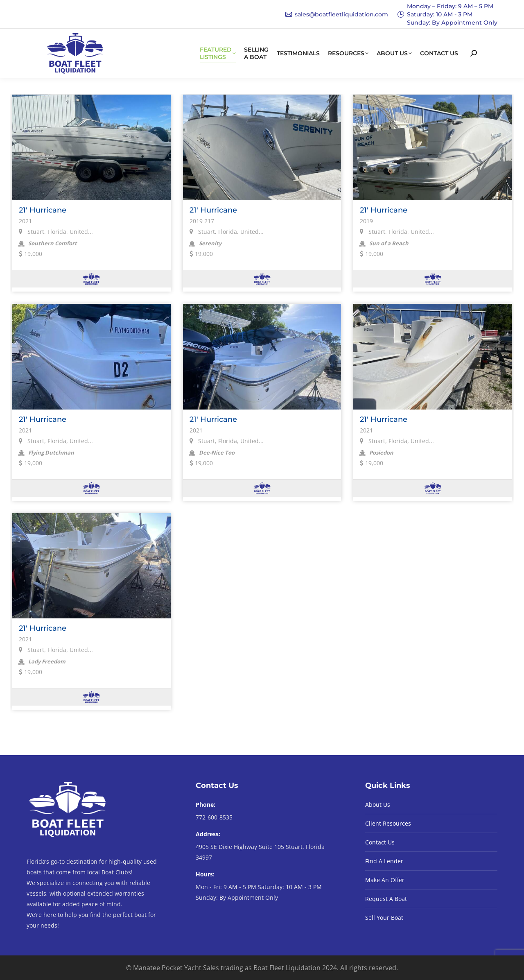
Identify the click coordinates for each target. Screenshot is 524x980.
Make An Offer (385, 880)
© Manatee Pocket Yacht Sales (173, 968)
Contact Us (380, 842)
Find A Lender (384, 861)
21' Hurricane (43, 210)
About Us (378, 805)
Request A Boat (386, 899)
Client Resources (388, 823)
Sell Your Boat (384, 918)
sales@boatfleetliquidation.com (337, 14)
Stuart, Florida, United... (56, 232)
